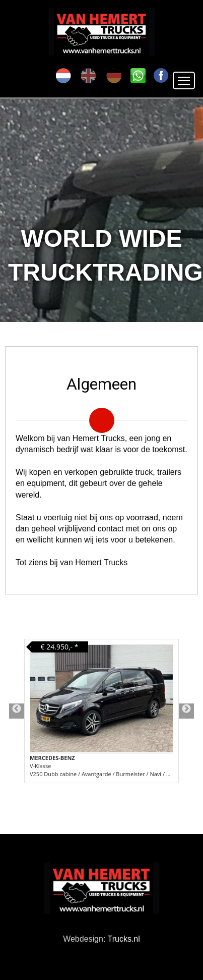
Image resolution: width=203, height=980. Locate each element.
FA (161, 76)
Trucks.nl (124, 939)
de (114, 76)
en (89, 76)
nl (63, 76)
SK (138, 76)
